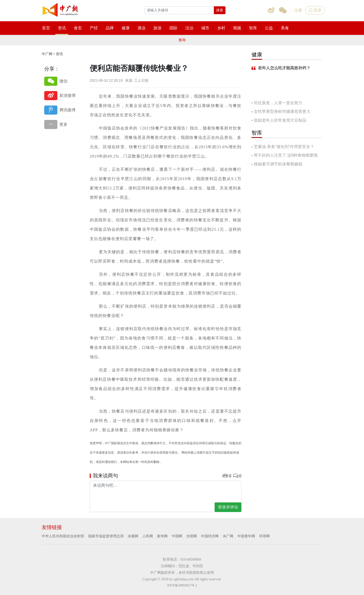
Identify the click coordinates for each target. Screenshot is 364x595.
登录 (315, 10)
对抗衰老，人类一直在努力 (278, 103)
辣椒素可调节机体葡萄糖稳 (278, 164)
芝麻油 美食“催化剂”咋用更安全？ (284, 147)
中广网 (47, 54)
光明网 (192, 536)
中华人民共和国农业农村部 (63, 536)
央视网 (133, 536)
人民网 (148, 536)
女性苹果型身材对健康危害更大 (282, 111)
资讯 (59, 54)
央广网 (228, 536)
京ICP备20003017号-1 (182, 585)
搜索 (220, 10)
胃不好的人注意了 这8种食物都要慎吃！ (285, 156)
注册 (298, 10)
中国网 (177, 536)
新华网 (162, 536)
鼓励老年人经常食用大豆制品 (280, 120)
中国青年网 (246, 536)
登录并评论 (228, 507)
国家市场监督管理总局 (106, 536)
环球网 (264, 536)
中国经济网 (210, 536)
